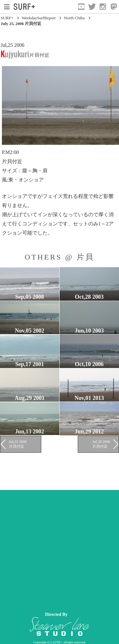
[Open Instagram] (103, 7)
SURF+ (7, 18)
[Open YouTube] (81, 7)
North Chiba (74, 18)
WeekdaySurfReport (39, 18)
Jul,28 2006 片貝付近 (101, 444)
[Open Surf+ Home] (26, 7)
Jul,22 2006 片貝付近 (18, 444)
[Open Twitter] (92, 7)
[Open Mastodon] (114, 7)
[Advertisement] (60, 549)
